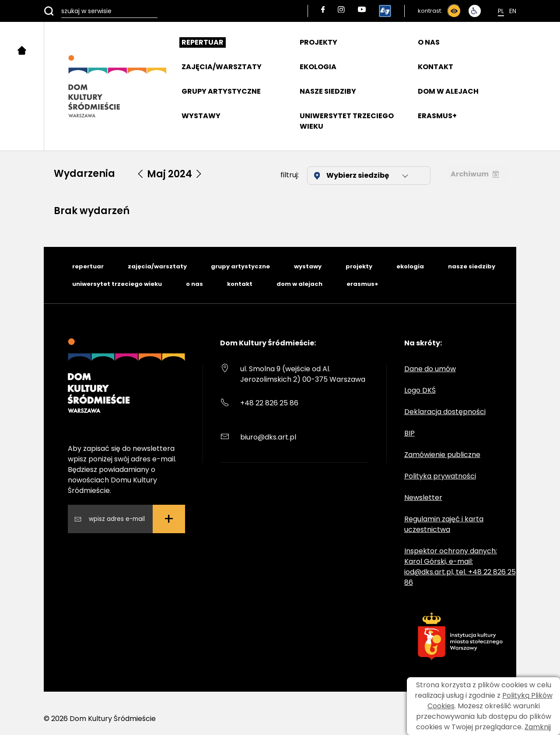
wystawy (308, 266)
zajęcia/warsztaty (157, 266)
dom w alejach (299, 284)
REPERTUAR (203, 42)
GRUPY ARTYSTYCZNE (221, 91)
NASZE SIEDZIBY (328, 91)
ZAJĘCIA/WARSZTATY (222, 67)
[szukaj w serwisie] (101, 11)
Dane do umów (430, 369)
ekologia (410, 266)
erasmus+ (362, 284)
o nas (194, 284)
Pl (501, 11)
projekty (359, 266)
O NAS (429, 42)
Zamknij (538, 727)
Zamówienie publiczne (442, 455)
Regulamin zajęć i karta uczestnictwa (444, 524)
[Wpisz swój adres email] (117, 519)
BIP (409, 433)
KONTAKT (436, 67)
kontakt (240, 284)
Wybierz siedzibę (362, 175)
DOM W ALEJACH (448, 91)
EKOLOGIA (318, 67)
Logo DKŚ (420, 390)
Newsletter (423, 498)
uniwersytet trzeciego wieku (117, 284)
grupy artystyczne (240, 266)
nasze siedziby (472, 266)
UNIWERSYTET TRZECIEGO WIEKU (347, 121)
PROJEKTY (318, 42)
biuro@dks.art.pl (268, 437)
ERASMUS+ (437, 116)
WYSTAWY (201, 116)
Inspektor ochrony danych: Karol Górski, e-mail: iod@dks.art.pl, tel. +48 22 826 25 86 (460, 567)
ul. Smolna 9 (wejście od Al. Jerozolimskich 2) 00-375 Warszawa (303, 374)
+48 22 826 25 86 (269, 403)
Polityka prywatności (440, 476)
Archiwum (475, 174)
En (513, 11)
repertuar (88, 266)
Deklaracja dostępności (445, 412)
